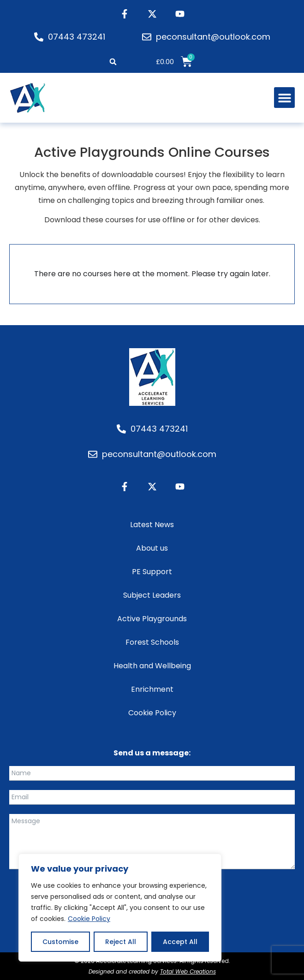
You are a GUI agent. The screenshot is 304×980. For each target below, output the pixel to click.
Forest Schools (152, 642)
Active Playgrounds (152, 619)
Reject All (121, 942)
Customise (60, 942)
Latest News (152, 525)
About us (152, 548)
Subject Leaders (152, 595)
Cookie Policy (89, 919)
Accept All (180, 942)
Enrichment (152, 689)
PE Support (152, 572)
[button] (113, 62)
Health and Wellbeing (152, 666)
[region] (120, 908)
